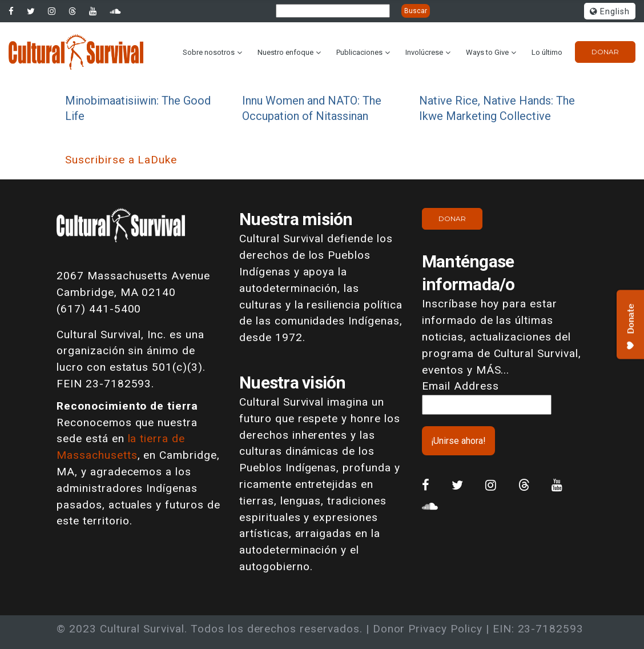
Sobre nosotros (209, 52)
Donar (605, 52)
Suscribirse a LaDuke (121, 160)
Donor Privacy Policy (428, 629)
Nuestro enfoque (285, 52)
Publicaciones (359, 52)
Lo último (547, 52)
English (610, 12)
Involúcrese (424, 52)
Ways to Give (487, 52)
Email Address (460, 386)
